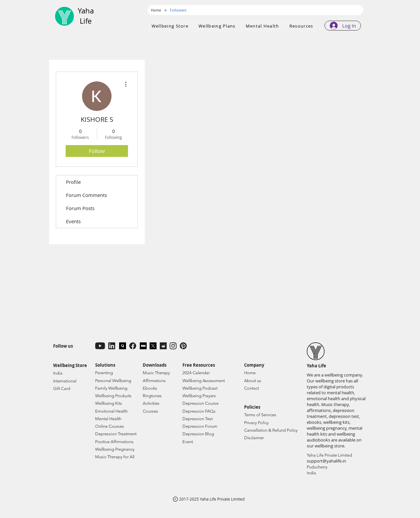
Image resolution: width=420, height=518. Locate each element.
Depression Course (200, 403)
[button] (217, 26)
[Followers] (178, 10)
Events (73, 221)
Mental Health (108, 419)
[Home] (156, 10)
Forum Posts (80, 208)
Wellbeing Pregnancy (115, 449)
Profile (73, 182)
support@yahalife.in (326, 461)
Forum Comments (86, 195)
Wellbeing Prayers (199, 396)
